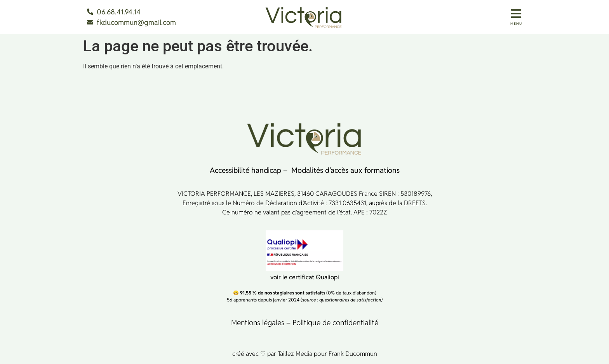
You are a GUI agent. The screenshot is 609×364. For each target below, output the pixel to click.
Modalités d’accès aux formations (345, 170)
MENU (516, 24)
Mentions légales (258, 322)
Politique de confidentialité (335, 322)
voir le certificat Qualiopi (305, 277)
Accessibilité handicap (245, 170)
